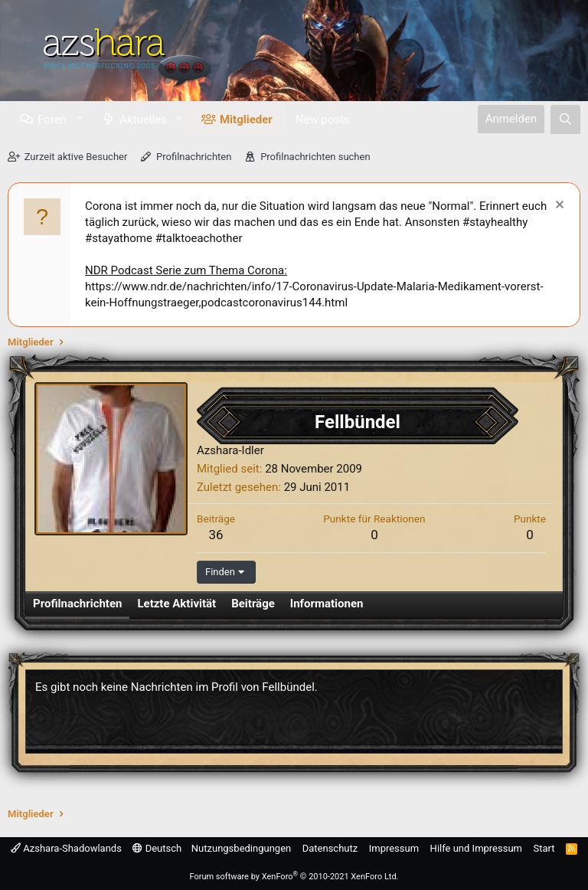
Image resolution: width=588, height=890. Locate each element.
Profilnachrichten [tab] (77, 604)
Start (544, 848)
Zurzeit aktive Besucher (76, 157)
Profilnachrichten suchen (315, 157)
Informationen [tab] (327, 604)
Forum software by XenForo (294, 877)
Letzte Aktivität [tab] (176, 604)
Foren (52, 119)
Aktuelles (143, 119)
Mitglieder (246, 119)
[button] (79, 119)
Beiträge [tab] (253, 604)
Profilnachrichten (194, 157)
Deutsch (157, 848)
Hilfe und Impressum (476, 848)
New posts (323, 119)
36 (216, 535)
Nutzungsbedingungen (241, 848)
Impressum (394, 848)
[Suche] (565, 119)
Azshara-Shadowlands (66, 848)
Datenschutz (330, 848)
